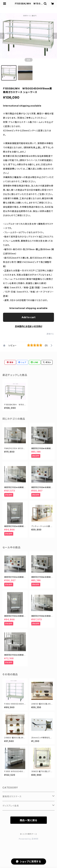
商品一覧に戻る (29, 820)
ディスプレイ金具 (11, 806)
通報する (50, 334)
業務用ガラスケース (12, 796)
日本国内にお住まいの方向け (29, 326)
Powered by (29, 839)
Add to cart (28, 317)
